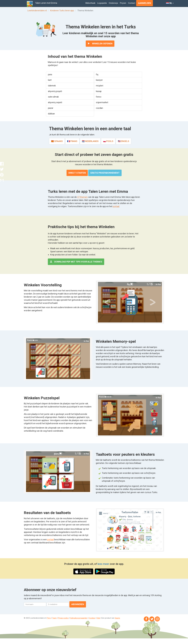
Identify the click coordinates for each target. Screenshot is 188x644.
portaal (116, 206)
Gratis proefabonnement (105, 173)
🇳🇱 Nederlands (90, 141)
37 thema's (82, 197)
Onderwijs (113, 3)
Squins (117, 618)
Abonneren (78, 604)
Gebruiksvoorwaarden (79, 618)
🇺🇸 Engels (123, 141)
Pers (49, 618)
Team (54, 618)
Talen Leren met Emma (46, 3)
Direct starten (77, 173)
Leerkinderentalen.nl (37, 10)
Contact (132, 3)
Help (98, 618)
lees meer (103, 564)
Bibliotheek (90, 3)
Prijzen (123, 3)
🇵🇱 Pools (108, 141)
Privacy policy (63, 618)
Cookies (92, 618)
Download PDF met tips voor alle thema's (76, 262)
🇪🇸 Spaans (57, 141)
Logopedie (102, 3)
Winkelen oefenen (100, 44)
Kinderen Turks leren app (62, 10)
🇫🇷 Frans (72, 141)
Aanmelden (145, 3)
